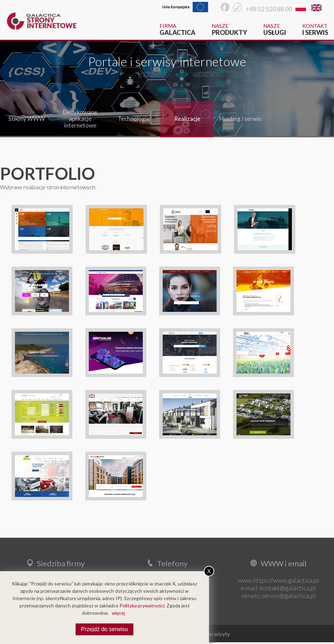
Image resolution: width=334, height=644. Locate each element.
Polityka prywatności (142, 605)
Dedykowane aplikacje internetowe (80, 119)
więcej (118, 613)
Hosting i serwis (240, 119)
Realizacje (187, 119)
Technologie (134, 119)
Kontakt (315, 29)
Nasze (229, 29)
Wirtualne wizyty (209, 634)
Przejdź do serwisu (104, 629)
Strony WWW (27, 119)
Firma (177, 29)
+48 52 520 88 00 (269, 9)
